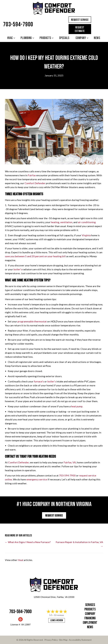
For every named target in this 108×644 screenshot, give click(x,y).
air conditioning (87, 222)
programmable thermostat (32, 321)
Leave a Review (57, 620)
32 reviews (59, 615)
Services (90, 605)
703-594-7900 (18, 24)
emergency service (37, 479)
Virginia (86, 235)
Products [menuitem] (45, 38)
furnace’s (39, 381)
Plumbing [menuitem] (26, 38)
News (90, 627)
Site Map (63, 640)
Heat (21, 560)
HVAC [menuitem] (10, 38)
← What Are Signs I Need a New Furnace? (28, 542)
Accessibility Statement (80, 640)
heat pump (77, 406)
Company (90, 614)
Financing (90, 618)
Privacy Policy (51, 640)
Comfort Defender (35, 183)
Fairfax (32, 175)
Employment (90, 623)
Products (90, 609)
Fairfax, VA (70, 462)
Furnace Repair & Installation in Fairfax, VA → (79, 544)
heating (55, 222)
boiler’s (18, 269)
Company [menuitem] (81, 38)
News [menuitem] (97, 38)
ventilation (66, 222)
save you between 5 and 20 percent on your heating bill (35, 256)
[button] (14, 38)
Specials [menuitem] (64, 38)
